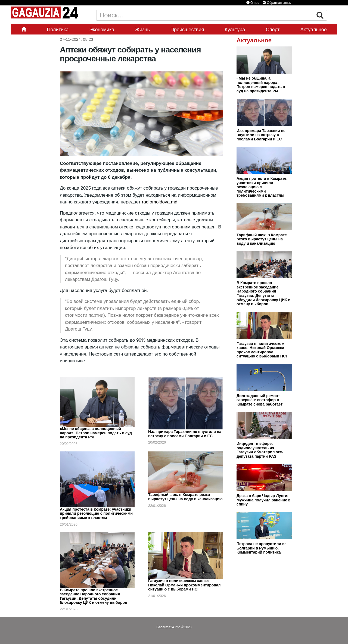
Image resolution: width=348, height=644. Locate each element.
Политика (58, 30)
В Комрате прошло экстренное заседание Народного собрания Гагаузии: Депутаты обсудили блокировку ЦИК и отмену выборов (94, 596)
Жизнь (142, 30)
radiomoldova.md (160, 202)
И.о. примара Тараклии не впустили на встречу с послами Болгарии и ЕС (185, 434)
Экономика (102, 30)
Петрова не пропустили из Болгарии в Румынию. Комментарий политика (262, 548)
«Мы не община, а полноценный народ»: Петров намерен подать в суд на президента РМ (96, 433)
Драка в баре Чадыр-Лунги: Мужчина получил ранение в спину (264, 500)
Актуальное (314, 30)
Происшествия (187, 30)
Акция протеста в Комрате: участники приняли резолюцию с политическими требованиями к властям (96, 513)
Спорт (273, 30)
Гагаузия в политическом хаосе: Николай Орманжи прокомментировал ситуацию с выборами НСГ (184, 585)
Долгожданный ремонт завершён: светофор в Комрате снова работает (260, 400)
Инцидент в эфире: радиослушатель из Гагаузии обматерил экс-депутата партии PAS (260, 450)
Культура (235, 30)
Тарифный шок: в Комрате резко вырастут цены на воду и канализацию (185, 497)
